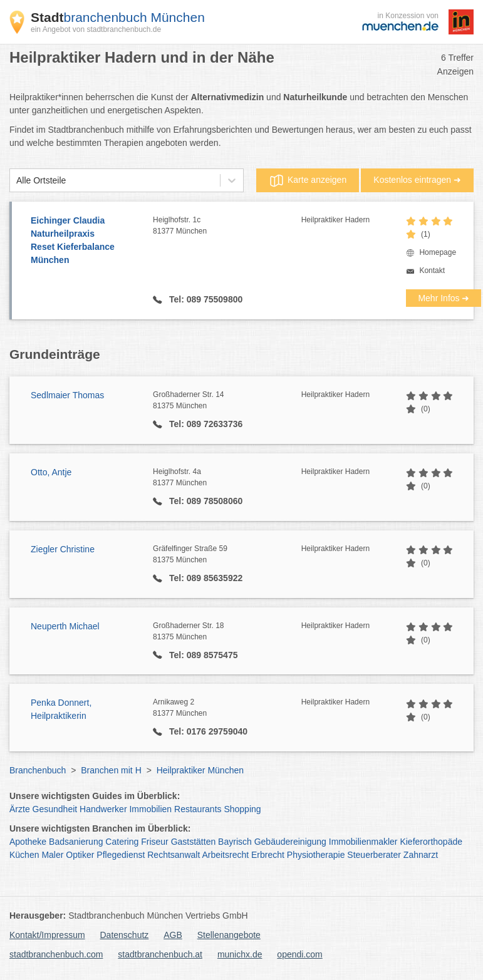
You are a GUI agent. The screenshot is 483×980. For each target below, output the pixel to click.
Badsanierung (76, 842)
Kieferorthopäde (431, 842)
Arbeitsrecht (225, 855)
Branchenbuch (38, 770)
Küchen (24, 855)
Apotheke (28, 842)
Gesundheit (55, 809)
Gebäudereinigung (290, 842)
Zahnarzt (421, 855)
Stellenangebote (229, 935)
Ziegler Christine (63, 549)
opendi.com (299, 954)
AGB (173, 935)
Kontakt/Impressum (47, 935)
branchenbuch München (118, 17)
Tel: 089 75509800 (205, 299)
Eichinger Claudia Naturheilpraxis (86, 241)
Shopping (242, 809)
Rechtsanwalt (174, 855)
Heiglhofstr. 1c (227, 226)
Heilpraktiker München (200, 770)
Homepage (438, 252)
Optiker (80, 855)
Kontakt (432, 271)
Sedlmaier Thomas (67, 395)
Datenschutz (125, 935)
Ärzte (20, 809)
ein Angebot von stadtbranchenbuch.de (96, 29)
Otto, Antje (51, 472)
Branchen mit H (111, 770)
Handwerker (103, 809)
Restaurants (198, 809)
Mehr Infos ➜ (444, 298)
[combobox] (16, 181)
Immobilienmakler (363, 842)
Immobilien (150, 809)
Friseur (155, 842)
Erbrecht (268, 855)
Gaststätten (194, 842)
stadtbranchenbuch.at (160, 954)
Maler (52, 855)
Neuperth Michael (65, 626)
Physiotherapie (316, 855)
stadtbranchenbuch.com (56, 954)
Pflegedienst (121, 855)
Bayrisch (235, 842)
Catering (122, 842)
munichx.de (240, 954)
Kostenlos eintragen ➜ (417, 180)
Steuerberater (374, 855)
